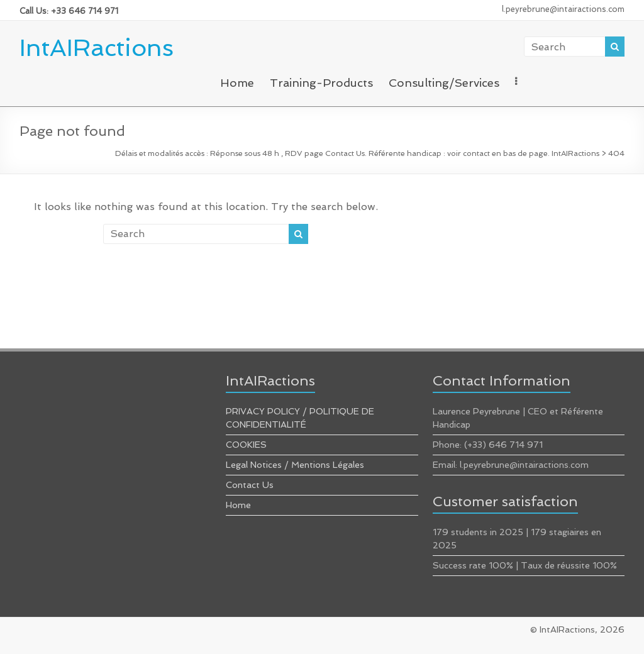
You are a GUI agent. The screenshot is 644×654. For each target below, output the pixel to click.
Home (237, 83)
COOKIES (246, 445)
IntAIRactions (97, 47)
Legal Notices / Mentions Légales (295, 465)
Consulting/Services (444, 83)
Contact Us (250, 485)
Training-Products (321, 83)
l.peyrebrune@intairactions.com (563, 9)
